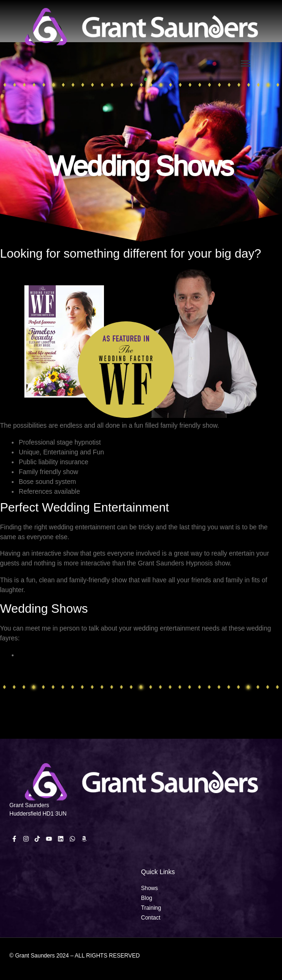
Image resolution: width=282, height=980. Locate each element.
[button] (246, 63)
